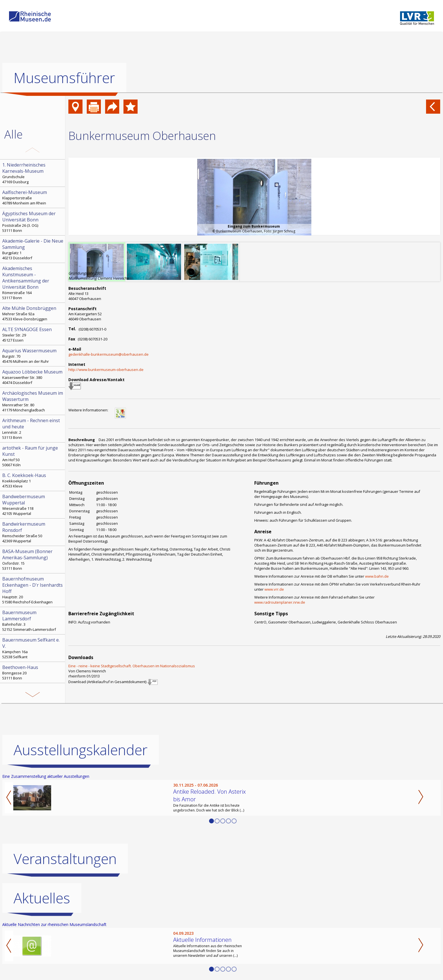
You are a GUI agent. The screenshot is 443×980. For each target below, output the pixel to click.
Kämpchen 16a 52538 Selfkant (33, 648)
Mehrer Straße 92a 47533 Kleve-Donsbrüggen (33, 313)
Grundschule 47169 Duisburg (33, 173)
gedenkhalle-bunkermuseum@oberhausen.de (108, 354)
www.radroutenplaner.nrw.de (280, 602)
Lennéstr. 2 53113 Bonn (33, 429)
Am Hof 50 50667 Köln (33, 456)
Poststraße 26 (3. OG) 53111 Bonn (33, 222)
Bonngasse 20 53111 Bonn (33, 672)
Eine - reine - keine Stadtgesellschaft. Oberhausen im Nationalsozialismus (132, 666)
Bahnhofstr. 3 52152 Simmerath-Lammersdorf (33, 621)
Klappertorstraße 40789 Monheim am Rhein (33, 197)
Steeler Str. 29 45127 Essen (33, 334)
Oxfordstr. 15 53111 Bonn (33, 560)
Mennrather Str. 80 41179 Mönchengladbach (33, 401)
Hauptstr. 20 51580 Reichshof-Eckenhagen (33, 590)
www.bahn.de (377, 576)
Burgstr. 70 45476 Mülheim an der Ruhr (33, 356)
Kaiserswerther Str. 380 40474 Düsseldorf (33, 377)
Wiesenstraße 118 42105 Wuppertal (33, 505)
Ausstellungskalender (81, 750)
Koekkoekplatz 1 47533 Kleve (33, 480)
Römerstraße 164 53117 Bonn (33, 283)
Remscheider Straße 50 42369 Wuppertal (33, 532)
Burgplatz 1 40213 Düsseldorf (33, 249)
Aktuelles (42, 898)
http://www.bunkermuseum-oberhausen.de (106, 370)
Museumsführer (64, 78)
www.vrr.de (274, 589)
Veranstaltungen (65, 859)
